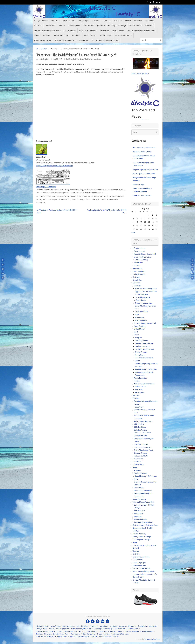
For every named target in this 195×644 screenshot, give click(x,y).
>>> (47, 157)
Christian (44, 49)
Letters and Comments (142, 447)
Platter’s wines (141, 387)
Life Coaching (138, 459)
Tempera (147, 639)
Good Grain (139, 407)
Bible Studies (139, 424)
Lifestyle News (138, 465)
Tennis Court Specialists (144, 358)
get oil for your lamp (84, 196)
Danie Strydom (44, 59)
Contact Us (137, 462)
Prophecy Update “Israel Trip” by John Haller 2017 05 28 (107, 212)
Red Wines (139, 390)
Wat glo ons (139, 318)
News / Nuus (137, 269)
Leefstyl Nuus (139, 329)
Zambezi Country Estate (144, 344)
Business (136, 395)
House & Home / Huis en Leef (145, 254)
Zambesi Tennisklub (142, 346)
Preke (137, 315)
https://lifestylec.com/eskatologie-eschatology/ (54, 166)
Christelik (136, 277)
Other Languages (139, 563)
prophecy (93, 199)
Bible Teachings (140, 427)
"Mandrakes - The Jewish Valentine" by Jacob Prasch (57, 196)
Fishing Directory (141, 260)
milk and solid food (64, 199)
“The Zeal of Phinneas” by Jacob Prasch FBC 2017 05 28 (57, 212)
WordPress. (156, 639)
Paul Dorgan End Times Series (144, 174)
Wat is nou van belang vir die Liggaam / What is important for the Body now (146, 292)
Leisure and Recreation (142, 257)
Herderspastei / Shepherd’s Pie (144, 148)
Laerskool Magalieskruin (144, 349)
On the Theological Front (143, 450)
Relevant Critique (140, 453)
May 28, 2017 (58, 59)
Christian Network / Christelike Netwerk (139, 631)
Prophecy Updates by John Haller (145, 170)
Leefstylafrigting (139, 274)
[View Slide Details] (146, 63)
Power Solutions (139, 271)
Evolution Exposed (141, 444)
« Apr (133, 233)
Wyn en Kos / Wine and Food (145, 384)
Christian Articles (140, 430)
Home (99, 59)
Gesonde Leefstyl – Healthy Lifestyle (49, 631)
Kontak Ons (137, 280)
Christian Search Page (141, 557)
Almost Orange (138, 185)
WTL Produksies (141, 320)
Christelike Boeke (142, 312)
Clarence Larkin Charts (142, 433)
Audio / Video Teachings (143, 421)
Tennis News (140, 355)
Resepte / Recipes (140, 519)
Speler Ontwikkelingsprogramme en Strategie (146, 364)
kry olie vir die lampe (109, 196)
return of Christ (103, 199)
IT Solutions (138, 263)
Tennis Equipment (140, 499)
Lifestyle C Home (139, 248)
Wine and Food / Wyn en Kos (143, 502)
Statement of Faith (141, 456)
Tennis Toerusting (141, 378)
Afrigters (138, 338)
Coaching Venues (141, 341)
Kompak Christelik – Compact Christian (106, 637)
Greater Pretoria (141, 352)
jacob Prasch (96, 196)
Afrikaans (136, 283)
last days (39, 199)
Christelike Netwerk (142, 297)
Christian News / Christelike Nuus (85, 59)
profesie (86, 199)
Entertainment (139, 251)
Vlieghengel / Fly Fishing (142, 152)
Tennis (136, 335)
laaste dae (120, 196)
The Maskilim (138, 560)
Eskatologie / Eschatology (46, 187)
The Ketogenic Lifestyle (141, 540)
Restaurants (140, 393)
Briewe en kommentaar (144, 303)
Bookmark (42, 203)
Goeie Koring (141, 300)
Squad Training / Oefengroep (146, 369)
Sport (136, 332)
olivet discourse (77, 199)
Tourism (137, 266)
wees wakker (114, 199)
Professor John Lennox (142, 195)
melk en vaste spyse (50, 199)
